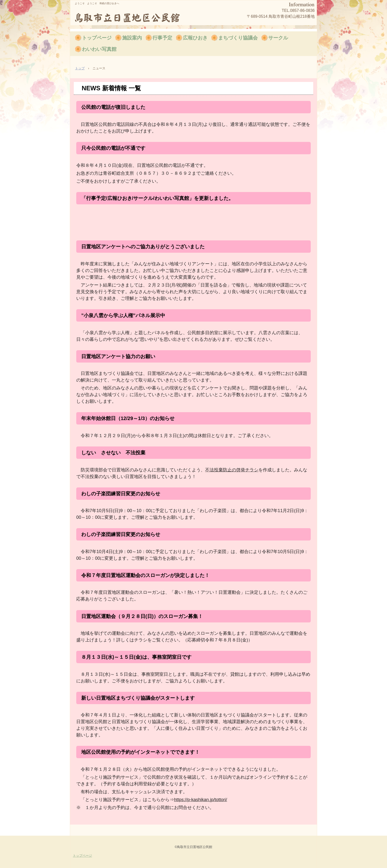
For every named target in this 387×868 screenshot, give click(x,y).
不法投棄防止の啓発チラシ (232, 470)
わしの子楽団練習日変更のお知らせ (121, 494)
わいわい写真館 (99, 49)
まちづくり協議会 (238, 38)
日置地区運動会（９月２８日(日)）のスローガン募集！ (142, 616)
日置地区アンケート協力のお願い (118, 356)
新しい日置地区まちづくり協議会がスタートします (138, 698)
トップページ (97, 38)
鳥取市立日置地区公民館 (133, 17)
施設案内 (132, 38)
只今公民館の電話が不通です (113, 148)
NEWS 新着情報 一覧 (111, 88)
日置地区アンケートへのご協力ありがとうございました (143, 247)
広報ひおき (195, 38)
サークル (278, 38)
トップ (80, 68)
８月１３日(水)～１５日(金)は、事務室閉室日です (136, 657)
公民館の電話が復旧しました (113, 107)
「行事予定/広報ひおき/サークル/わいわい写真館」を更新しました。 (157, 198)
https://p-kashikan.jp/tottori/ (201, 800)
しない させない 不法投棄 (113, 453)
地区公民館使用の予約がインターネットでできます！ (140, 752)
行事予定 (162, 38)
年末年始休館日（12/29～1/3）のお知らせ (128, 418)
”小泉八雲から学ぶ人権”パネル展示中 (123, 315)
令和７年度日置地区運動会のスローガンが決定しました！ (145, 575)
